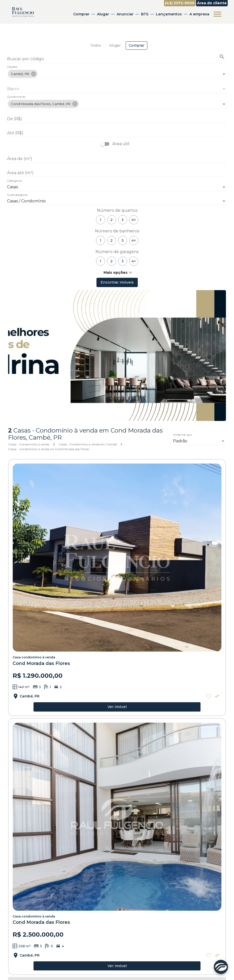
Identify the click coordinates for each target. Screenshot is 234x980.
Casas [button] (12, 187)
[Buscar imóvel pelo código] (222, 57)
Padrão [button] (180, 441)
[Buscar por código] (117, 59)
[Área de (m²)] (117, 159)
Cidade (12, 67)
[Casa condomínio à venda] (117, 558)
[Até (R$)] (117, 133)
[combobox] (117, 72)
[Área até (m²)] (117, 173)
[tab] (95, 45)
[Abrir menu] (217, 14)
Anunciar (125, 14)
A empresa (199, 14)
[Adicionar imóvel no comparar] (217, 696)
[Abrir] (224, 74)
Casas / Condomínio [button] (26, 201)
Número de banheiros (117, 231)
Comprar (81, 14)
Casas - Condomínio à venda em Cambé (88, 444)
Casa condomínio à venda (34, 657)
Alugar (103, 14)
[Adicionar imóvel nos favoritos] (209, 696)
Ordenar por (183, 435)
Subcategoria (17, 195)
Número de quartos (117, 210)
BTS (145, 14)
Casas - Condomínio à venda (29, 444)
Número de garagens (117, 252)
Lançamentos (169, 14)
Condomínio (16, 97)
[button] (23, 74)
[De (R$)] (117, 119)
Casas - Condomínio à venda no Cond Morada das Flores (48, 449)
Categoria (14, 181)
